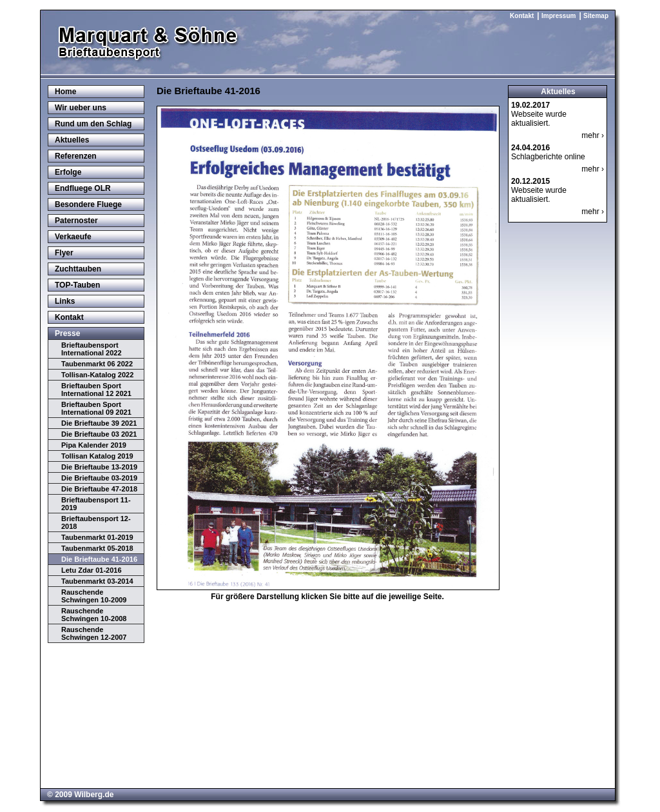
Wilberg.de (94, 795)
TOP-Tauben (77, 285)
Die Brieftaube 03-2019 (99, 478)
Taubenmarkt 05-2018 (97, 548)
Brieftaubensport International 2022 (92, 349)
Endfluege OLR (83, 188)
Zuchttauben (78, 269)
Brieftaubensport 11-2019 (96, 504)
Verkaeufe (73, 237)
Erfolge (68, 172)
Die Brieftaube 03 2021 (99, 434)
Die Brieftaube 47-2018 (99, 489)
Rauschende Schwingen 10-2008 (94, 615)
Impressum (558, 16)
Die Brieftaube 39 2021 (99, 423)
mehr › (593, 135)
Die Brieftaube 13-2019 (99, 467)
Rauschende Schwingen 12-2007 (94, 633)
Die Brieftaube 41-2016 (99, 559)
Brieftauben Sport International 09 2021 (96, 408)
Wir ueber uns (81, 108)
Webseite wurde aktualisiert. (539, 114)
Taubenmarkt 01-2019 (97, 537)
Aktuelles (72, 140)
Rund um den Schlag (93, 124)
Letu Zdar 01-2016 (92, 570)
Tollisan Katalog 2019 (97, 456)
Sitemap (596, 16)
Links (65, 301)
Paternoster (76, 221)
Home (65, 92)
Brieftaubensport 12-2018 (96, 522)
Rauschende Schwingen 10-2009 (94, 596)
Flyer (64, 253)
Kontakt (522, 16)
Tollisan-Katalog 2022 (97, 375)
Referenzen (76, 156)
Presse (67, 333)
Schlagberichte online (548, 152)
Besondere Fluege (88, 204)
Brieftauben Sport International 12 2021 (96, 390)
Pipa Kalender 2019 (94, 445)
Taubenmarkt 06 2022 (97, 364)
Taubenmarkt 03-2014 (97, 581)
